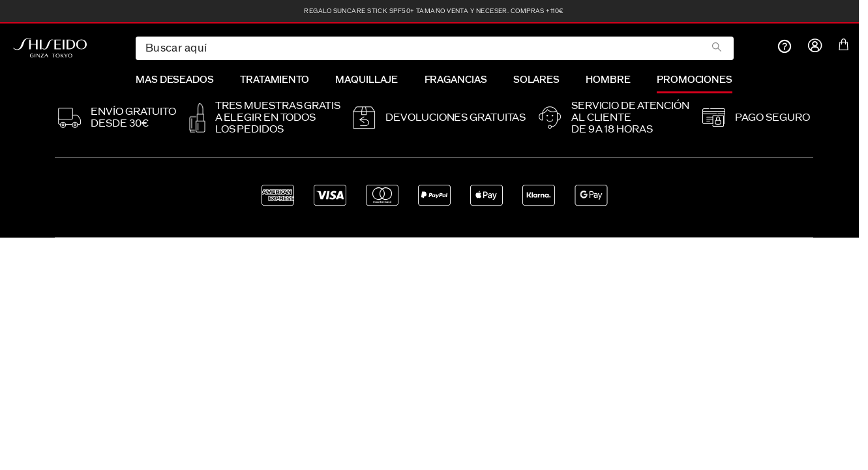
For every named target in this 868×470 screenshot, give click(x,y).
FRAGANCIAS (456, 80)
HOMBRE (608, 80)
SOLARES (536, 80)
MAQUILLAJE (367, 80)
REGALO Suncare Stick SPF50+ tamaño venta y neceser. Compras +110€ (434, 11)
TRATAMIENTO (275, 80)
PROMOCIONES (695, 80)
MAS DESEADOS (175, 80)
